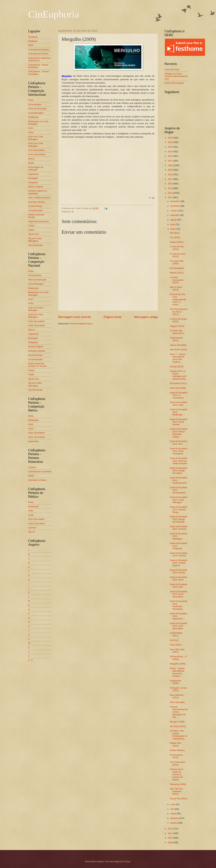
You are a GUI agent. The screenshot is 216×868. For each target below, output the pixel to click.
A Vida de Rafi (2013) (177, 248)
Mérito (31, 476)
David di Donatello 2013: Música (179, 571)
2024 (170, 147)
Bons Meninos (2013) (177, 696)
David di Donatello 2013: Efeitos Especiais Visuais (179, 433)
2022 (170, 156)
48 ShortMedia (177, 268)
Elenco (32, 159)
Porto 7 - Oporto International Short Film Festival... (178, 358)
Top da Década (36, 245)
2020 (170, 165)
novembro (176, 206)
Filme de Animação (37, 109)
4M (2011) (175, 233)
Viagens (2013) (177, 326)
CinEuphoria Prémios (38, 54)
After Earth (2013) (178, 350)
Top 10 (32, 532)
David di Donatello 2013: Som (179, 442)
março (174, 814)
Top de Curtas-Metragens (35, 240)
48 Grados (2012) (178, 383)
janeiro (174, 823)
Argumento (34, 174)
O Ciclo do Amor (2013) (178, 255)
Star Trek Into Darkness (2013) (176, 791)
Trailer (31, 230)
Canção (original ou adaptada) (38, 192)
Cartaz (31, 226)
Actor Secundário (36, 150)
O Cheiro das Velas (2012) (177, 332)
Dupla (31, 163)
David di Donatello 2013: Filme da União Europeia (179, 461)
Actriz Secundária (37, 154)
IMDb (31, 45)
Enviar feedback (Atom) (81, 324)
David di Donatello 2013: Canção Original (179, 563)
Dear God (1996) (178, 388)
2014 (170, 193)
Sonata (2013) (177, 367)
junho (173, 229)
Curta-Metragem (36, 113)
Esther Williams (177, 750)
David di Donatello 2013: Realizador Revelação (179, 605)
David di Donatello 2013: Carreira (179, 554)
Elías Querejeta (177, 702)
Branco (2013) (177, 273)
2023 (170, 152)
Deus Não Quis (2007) (177, 651)
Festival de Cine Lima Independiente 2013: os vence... (178, 299)
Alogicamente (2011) (176, 339)
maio (173, 804)
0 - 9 (30, 660)
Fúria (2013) (176, 645)
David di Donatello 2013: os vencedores (179, 395)
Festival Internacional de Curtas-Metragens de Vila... (179, 712)
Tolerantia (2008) (178, 784)
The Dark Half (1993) (177, 262)
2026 (170, 138)
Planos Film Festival (174, 83)
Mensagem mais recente (75, 317)
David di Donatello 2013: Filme (179, 404)
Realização (34, 117)
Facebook (33, 37)
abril (173, 809)
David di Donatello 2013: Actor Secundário (179, 626)
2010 (170, 838)
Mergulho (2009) (178, 664)
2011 (170, 833)
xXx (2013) (175, 237)
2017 (170, 179)
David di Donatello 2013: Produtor (179, 528)
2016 (170, 184)
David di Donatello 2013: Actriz (179, 578)
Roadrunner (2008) (176, 682)
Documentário (35, 104)
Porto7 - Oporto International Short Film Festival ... (177, 672)
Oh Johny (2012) (178, 726)
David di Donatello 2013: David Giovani (179, 422)
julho (173, 224)
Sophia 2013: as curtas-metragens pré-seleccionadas (178, 375)
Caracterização (36, 210)
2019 (170, 170)
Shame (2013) (177, 242)
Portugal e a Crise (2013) (179, 689)
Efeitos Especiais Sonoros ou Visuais (37, 365)
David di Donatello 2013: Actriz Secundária (179, 594)
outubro (174, 211)
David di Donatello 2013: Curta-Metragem (179, 500)
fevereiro (175, 818)
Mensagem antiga (146, 317)
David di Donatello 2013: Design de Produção (179, 519)
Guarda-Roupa (35, 206)
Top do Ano (34, 234)
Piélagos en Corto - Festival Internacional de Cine (176, 76)
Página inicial (112, 317)
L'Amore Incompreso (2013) (177, 280)
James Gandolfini (178, 345)
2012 (170, 829)
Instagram (33, 41)
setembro (175, 215)
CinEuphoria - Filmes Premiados (38, 66)
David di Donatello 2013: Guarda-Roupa (179, 510)
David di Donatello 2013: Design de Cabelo (179, 471)
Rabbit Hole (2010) (176, 744)
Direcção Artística (37, 202)
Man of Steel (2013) (176, 288)
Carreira (32, 467)
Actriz (31, 132)
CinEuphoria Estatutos (39, 50)
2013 (170, 197)
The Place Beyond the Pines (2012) (179, 312)
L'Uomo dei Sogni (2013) (178, 320)
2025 (170, 142)
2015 (170, 188)
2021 (170, 161)
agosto (174, 220)
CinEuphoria (54, 14)
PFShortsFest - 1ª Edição (178, 658)
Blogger (127, 861)
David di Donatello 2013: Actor (179, 586)
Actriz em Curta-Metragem (36, 145)
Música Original (36, 187)
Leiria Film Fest (172, 69)
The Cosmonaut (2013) (178, 763)
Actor (31, 128)
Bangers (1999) (177, 722)
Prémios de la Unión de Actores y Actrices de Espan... (177, 774)
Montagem (33, 178)
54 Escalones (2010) (176, 756)
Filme (31, 100)
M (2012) (174, 640)
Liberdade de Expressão (40, 472)
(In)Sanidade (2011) (176, 634)
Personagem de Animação (36, 168)
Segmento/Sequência (38, 221)
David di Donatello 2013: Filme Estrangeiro (179, 451)
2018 (170, 174)
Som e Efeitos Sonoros (39, 198)
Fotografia (33, 182)
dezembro (176, 201)
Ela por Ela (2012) (179, 799)
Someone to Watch (37, 480)
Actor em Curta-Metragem (36, 138)
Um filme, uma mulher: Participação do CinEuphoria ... (179, 735)
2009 (170, 842)
